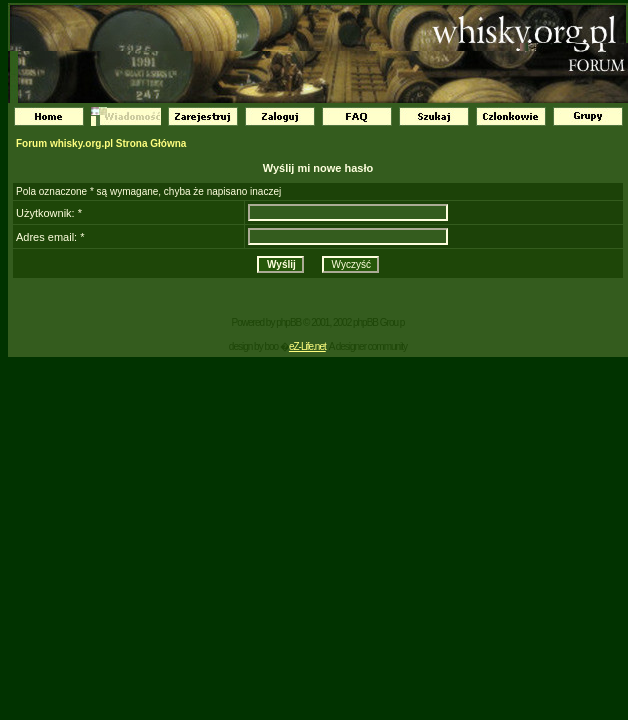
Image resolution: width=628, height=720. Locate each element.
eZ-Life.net (307, 346)
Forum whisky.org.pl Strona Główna (101, 143)
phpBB (288, 322)
